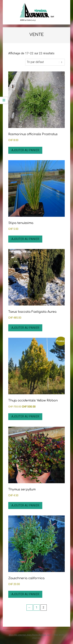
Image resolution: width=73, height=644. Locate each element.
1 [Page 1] (36, 607)
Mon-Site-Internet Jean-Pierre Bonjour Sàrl (30, 635)
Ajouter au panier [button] (25, 150)
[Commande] (45, 62)
